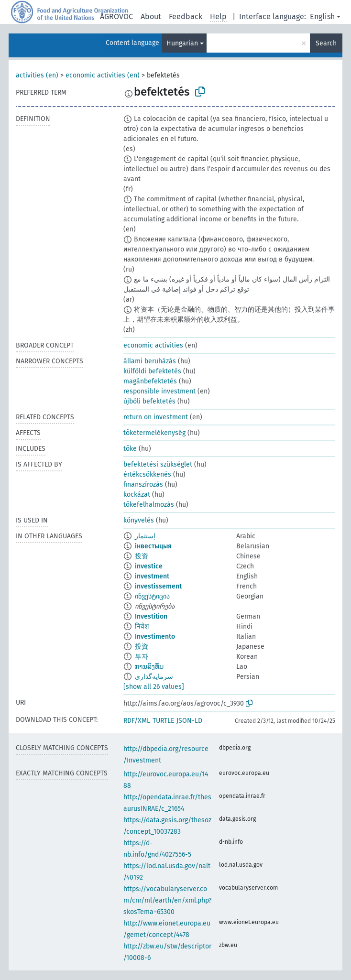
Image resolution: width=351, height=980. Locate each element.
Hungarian (182, 43)
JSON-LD (189, 721)
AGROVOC (116, 16)
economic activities (153, 345)
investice (149, 566)
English (322, 16)
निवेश (142, 626)
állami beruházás (150, 361)
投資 (142, 647)
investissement (158, 586)
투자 (142, 657)
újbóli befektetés (149, 401)
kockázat (137, 495)
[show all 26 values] (154, 687)
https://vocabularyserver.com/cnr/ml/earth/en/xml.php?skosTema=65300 (167, 900)
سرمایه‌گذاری (154, 677)
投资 (142, 556)
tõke (130, 449)
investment (152, 576)
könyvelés (139, 520)
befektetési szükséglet (158, 464)
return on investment (156, 417)
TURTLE (163, 721)
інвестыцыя (153, 546)
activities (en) (37, 75)
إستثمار (145, 536)
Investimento (155, 637)
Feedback (186, 16)
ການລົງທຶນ (149, 667)
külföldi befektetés (152, 371)
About (151, 16)
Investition (151, 616)
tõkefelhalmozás (149, 505)
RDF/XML (137, 721)
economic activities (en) (103, 75)
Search (326, 43)
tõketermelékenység (154, 433)
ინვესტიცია (152, 596)
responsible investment (159, 391)
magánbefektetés (150, 381)
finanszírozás (143, 485)
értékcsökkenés (147, 474)
